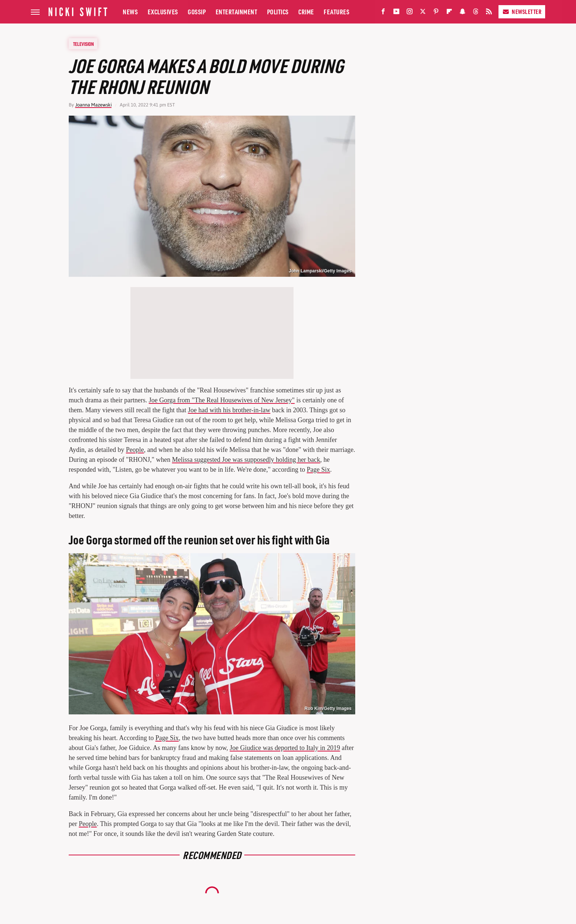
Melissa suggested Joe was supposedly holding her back (246, 460)
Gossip (197, 12)
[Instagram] (410, 13)
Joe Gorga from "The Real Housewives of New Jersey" (222, 400)
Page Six (318, 470)
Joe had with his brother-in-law (229, 410)
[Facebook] (383, 13)
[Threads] (476, 13)
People (135, 450)
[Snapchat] (462, 13)
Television (83, 44)
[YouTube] (396, 13)
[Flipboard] (449, 13)
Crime (306, 12)
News (130, 12)
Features (336, 12)
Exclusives (163, 12)
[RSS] (489, 13)
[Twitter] (423, 13)
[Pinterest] (436, 13)
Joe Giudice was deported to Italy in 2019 (285, 748)
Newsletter (522, 12)
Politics (278, 12)
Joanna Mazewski (93, 105)
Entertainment (237, 12)
